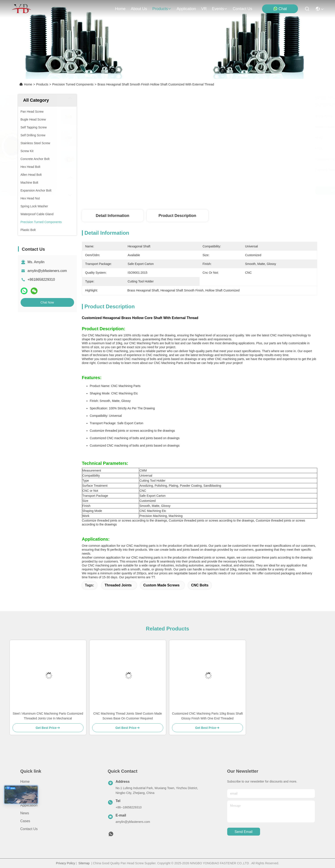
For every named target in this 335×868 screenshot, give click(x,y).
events (220, 9)
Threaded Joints (118, 585)
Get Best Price (238, 191)
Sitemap (84, 863)
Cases (25, 821)
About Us (28, 789)
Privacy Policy (65, 863)
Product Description (177, 216)
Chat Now (47, 302)
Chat (280, 9)
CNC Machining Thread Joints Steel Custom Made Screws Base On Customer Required (128, 716)
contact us (242, 9)
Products (42, 84)
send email (244, 832)
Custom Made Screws (161, 585)
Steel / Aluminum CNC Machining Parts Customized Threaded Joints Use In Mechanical (48, 716)
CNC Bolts (200, 585)
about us (139, 9)
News (25, 813)
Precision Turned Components (73, 84)
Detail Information (113, 216)
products (162, 9)
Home (120, 9)
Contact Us (29, 829)
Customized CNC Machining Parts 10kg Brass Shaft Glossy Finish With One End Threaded (207, 716)
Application (29, 805)
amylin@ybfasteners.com (47, 271)
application (186, 9)
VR (204, 9)
